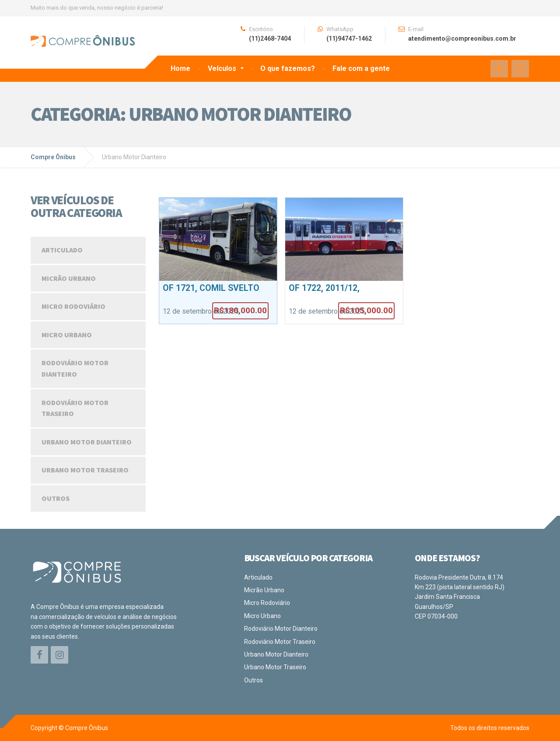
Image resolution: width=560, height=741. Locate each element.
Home (180, 68)
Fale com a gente (361, 68)
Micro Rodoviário (73, 306)
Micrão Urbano (69, 278)
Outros (56, 498)
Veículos (222, 68)
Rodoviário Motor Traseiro (75, 408)
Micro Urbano (67, 335)
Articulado (62, 250)
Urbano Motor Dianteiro (87, 442)
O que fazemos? (288, 68)
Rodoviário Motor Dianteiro (75, 368)
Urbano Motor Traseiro (85, 470)
